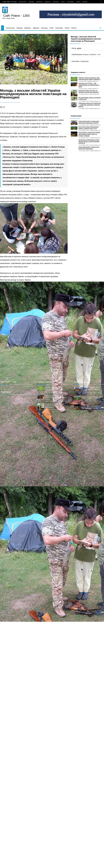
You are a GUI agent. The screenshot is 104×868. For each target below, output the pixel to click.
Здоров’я (48, 2)
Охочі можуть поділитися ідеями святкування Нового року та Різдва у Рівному (89, 134)
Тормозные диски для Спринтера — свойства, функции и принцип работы (89, 105)
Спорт (63, 2)
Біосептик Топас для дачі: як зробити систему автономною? (89, 91)
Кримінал (39, 2)
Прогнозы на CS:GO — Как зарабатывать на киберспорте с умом (89, 85)
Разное (85, 2)
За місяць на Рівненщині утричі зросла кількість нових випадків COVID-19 (89, 141)
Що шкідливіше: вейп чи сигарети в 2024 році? (90, 98)
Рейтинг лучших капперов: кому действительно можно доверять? (89, 79)
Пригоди (31, 2)
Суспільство (22, 2)
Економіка (70, 2)
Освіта (78, 2)
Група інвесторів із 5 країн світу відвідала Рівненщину (89, 148)
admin (79, 48)
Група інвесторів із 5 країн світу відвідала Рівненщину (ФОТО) (89, 122)
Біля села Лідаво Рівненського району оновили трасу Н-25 (89, 128)
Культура (56, 2)
